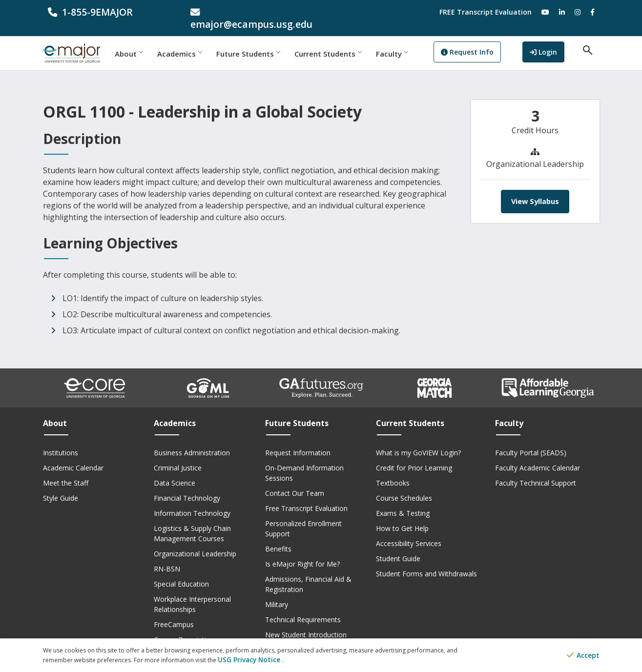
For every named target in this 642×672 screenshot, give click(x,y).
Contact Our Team (295, 481)
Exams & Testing (403, 501)
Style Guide (61, 486)
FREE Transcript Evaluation (486, 12)
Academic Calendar (73, 456)
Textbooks (393, 471)
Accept (583, 656)
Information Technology (192, 501)
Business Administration (192, 440)
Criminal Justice (178, 456)
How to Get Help (402, 516)
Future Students (269, 41)
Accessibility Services (409, 531)
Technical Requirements (303, 607)
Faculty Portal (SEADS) (531, 440)
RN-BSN (167, 557)
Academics (200, 41)
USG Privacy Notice (245, 660)
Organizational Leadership (195, 541)
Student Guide (398, 546)
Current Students (348, 41)
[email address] (250, 12)
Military (277, 592)
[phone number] (107, 12)
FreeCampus (174, 612)
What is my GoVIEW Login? (418, 440)
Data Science (175, 471)
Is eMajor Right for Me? (302, 552)
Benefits (278, 537)
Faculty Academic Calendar (538, 456)
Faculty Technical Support (536, 471)
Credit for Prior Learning (414, 456)
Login (554, 41)
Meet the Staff (66, 471)
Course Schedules (404, 486)
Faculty (412, 41)
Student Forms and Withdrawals (426, 561)
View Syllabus (535, 189)
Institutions (61, 440)
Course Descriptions (186, 627)
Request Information (298, 440)
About (149, 41)
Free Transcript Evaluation (306, 496)
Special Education (181, 572)
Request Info (488, 42)
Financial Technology (187, 486)
